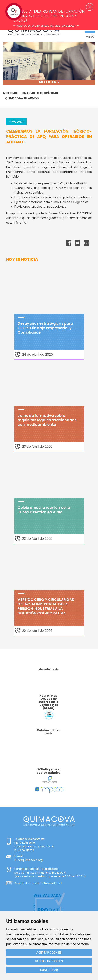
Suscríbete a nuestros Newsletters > (38, 883)
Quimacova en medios (22, 98)
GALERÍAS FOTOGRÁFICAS (40, 93)
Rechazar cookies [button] (49, 961)
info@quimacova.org (28, 860)
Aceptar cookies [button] (49, 953)
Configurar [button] (49, 970)
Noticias (10, 93)
